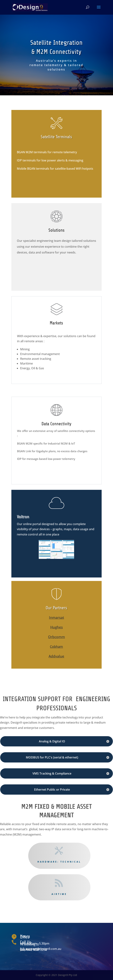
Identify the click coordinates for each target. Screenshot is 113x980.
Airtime (59, 894)
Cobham (56, 647)
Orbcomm (56, 637)
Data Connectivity (56, 424)
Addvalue (56, 656)
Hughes (56, 627)
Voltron (23, 517)
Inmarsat (56, 617)
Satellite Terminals (56, 137)
